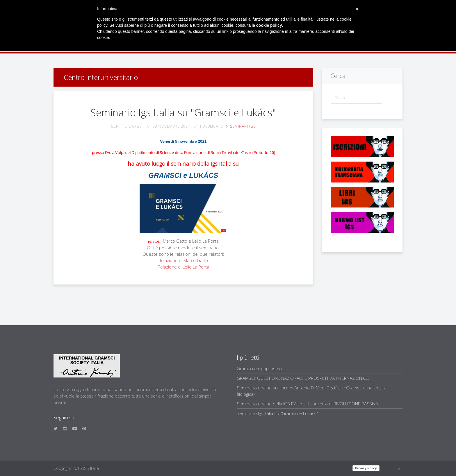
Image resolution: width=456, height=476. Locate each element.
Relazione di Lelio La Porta (183, 267)
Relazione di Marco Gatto (183, 260)
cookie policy (269, 25)
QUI (150, 248)
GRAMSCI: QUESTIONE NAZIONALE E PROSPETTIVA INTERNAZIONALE (303, 378)
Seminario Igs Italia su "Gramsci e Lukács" (277, 413)
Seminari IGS (243, 126)
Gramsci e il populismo (259, 368)
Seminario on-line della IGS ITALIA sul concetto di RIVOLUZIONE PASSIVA (307, 404)
